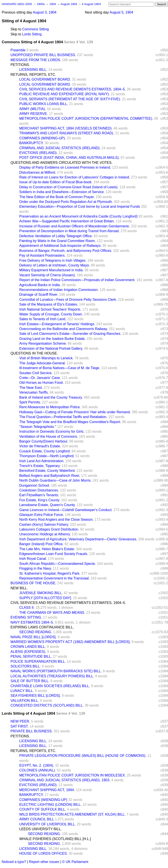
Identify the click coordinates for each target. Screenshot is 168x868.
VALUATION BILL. (25, 701)
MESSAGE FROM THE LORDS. (36, 60)
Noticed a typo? (14, 862)
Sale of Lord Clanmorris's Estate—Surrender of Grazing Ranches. (70, 334)
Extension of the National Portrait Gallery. (51, 348)
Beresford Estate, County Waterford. (47, 471)
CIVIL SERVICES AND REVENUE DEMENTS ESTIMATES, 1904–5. (73, 89)
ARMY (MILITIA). (33, 109)
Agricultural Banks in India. (40, 285)
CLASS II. (27, 608)
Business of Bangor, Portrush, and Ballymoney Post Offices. (66, 251)
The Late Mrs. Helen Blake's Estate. (47, 549)
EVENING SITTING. (26, 617)
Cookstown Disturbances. (39, 490)
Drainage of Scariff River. (39, 295)
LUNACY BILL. (22, 691)
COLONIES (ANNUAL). (38, 770)
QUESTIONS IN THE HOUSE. (34, 353)
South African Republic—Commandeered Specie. (58, 564)
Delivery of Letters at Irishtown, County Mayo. (55, 265)
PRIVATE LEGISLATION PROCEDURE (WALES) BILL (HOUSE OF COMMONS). (83, 756)
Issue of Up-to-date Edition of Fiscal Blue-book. (56, 182)
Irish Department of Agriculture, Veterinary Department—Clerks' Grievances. (78, 539)
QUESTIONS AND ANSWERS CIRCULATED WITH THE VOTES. (61, 163)
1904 (53, 4)
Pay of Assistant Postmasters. (42, 255)
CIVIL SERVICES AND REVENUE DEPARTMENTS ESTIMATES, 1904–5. (68, 603)
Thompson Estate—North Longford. (47, 456)
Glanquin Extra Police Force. (42, 515)
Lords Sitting (32, 34)
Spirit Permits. (30, 402)
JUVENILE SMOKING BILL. (41, 593)
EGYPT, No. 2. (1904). (37, 765)
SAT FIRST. (20, 726)
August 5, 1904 (121, 12)
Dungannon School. (35, 485)
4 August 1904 (91, 4)
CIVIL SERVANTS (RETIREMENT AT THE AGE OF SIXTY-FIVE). (70, 99)
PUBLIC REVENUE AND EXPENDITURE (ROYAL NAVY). (65, 94)
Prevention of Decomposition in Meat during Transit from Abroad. (69, 231)
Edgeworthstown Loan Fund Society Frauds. (54, 554)
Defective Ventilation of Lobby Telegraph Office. (56, 236)
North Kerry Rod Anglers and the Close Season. (56, 520)
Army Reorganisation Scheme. (43, 343)
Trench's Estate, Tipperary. (40, 466)
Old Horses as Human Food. (41, 383)
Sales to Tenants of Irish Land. (43, 319)
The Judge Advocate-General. (43, 363)
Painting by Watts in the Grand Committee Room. (58, 241)
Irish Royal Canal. (33, 559)
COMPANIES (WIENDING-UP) (43, 800)
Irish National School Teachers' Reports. (50, 309)
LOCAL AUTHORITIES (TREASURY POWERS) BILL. (52, 676)
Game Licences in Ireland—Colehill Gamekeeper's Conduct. (66, 510)
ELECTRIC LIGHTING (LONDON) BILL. (50, 805)
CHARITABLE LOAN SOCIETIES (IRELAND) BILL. (50, 686)
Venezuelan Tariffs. (34, 392)
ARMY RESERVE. (34, 114)
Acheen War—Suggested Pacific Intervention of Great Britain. (67, 221)
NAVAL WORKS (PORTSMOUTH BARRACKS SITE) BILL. (56, 671)
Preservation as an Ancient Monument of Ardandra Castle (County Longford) (78, 216)
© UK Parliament (75, 862)
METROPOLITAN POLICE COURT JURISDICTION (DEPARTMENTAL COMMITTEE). (86, 118)
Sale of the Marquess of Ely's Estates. (49, 304)
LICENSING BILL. (33, 70)
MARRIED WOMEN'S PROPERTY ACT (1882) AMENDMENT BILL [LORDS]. (71, 642)
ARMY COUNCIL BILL (37, 819)
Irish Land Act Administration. (42, 461)
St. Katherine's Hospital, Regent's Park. (50, 573)
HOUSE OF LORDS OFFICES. (43, 853)
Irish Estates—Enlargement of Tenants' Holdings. (57, 324)
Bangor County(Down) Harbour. (44, 441)
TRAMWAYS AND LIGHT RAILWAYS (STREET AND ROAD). (67, 133)
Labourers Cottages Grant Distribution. (49, 529)
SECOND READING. (36, 632)
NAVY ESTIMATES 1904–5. (32, 622)
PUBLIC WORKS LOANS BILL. (44, 104)
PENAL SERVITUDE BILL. (31, 656)
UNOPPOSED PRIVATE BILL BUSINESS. (43, 55)
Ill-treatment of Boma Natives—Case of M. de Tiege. (60, 368)
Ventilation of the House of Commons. (49, 437)
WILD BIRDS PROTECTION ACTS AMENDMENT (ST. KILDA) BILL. (72, 814)
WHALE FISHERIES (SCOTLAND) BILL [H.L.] (55, 839)
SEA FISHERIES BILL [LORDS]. (36, 696)
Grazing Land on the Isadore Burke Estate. (52, 339)
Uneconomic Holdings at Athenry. (45, 534)
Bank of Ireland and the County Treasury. (51, 397)
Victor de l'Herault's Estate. (40, 446)
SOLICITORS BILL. (26, 666)
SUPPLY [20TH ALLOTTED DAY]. (46, 598)
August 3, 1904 (45, 12)
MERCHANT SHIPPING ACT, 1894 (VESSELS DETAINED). (66, 128)
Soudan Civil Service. (36, 373)
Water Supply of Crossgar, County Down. (51, 314)
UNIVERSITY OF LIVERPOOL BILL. (48, 824)
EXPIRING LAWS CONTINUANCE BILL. (42, 627)
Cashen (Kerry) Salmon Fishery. (44, 525)
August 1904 (69, 4)
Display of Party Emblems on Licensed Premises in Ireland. (65, 167)
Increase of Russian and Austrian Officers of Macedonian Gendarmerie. (75, 226)
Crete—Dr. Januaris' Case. (40, 378)
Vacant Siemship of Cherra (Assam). (47, 275)
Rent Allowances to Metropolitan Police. (50, 407)
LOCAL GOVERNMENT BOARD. (45, 79)
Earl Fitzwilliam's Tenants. (39, 495)
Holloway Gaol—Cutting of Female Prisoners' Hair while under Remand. (75, 412)
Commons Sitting (35, 29)
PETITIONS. (20, 65)
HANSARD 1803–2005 (17, 4)
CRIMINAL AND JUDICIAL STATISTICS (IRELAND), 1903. (65, 780)
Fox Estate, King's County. (40, 500)
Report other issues (44, 862)
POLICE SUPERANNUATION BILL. (38, 661)
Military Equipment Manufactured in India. (51, 270)
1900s (41, 4)
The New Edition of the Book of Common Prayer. (57, 197)
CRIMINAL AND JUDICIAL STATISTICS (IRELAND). (60, 148)
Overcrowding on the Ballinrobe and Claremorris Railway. (64, 329)
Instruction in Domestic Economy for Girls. (52, 431)
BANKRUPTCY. (31, 143)
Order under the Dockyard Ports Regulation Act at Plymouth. (66, 202)
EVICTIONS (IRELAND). (38, 153)
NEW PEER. (20, 721)
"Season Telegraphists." (38, 427)
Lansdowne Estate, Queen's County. (47, 505)
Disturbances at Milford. (38, 172)
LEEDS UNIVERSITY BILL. (40, 829)
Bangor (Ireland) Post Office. (41, 544)
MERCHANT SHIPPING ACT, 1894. (47, 790)
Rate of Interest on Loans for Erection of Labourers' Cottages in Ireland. (75, 177)
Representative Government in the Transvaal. (54, 578)
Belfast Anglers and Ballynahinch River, (50, 476)
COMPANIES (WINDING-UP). (43, 138)
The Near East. (31, 388)
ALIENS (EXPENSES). (28, 652)
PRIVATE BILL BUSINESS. (32, 731)
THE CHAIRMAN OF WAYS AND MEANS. (52, 613)
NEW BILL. (19, 588)
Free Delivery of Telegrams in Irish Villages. (53, 260)
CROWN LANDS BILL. (28, 647)
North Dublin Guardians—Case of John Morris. (55, 480)
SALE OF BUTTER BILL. (30, 681)
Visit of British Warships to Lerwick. (46, 358)
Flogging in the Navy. (36, 568)
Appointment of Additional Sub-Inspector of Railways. (60, 246)
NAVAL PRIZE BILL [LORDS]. (34, 637)
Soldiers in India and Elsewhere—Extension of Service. (62, 192)
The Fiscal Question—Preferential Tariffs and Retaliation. (63, 417)
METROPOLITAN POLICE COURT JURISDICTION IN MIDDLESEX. (73, 775)
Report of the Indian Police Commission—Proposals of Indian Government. (77, 280)
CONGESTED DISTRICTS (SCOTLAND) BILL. (47, 705)
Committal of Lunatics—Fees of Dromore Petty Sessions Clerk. (68, 300)
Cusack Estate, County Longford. (45, 451)
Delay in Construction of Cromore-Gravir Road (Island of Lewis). (69, 187)
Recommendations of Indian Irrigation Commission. (59, 290)
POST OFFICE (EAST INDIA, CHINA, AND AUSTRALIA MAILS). (69, 158)
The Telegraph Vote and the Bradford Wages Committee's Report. (70, 422)
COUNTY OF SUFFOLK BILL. (43, 809)
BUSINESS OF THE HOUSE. (33, 583)
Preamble (18, 50)
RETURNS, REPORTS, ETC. (33, 75)
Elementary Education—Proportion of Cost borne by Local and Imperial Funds (80, 207)
